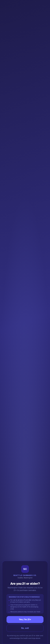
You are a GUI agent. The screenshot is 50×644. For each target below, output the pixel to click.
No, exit (25, 628)
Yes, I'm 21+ (25, 619)
